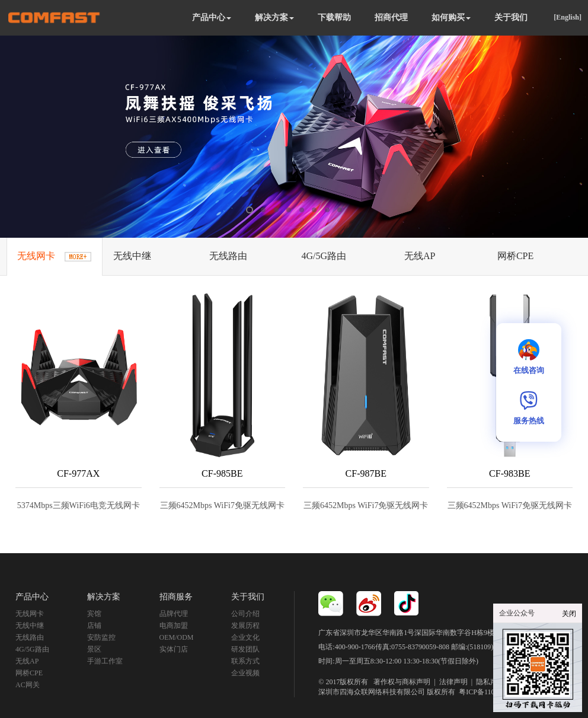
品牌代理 (174, 614)
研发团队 (245, 649)
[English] (568, 17)
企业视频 (245, 673)
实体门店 (174, 649)
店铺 (94, 626)
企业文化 (245, 637)
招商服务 (176, 597)
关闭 (569, 614)
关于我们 (511, 17)
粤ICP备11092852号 (489, 692)
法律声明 (453, 682)
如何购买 (451, 17)
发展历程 (245, 626)
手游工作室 (105, 661)
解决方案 (274, 17)
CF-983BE (509, 473)
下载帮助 (334, 17)
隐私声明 (490, 682)
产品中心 (212, 17)
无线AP (27, 661)
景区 (94, 649)
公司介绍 (245, 614)
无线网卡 (30, 614)
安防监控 (101, 637)
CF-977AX (78, 473)
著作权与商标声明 (402, 682)
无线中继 (30, 626)
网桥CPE (29, 673)
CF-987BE (366, 473)
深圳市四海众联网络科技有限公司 (372, 692)
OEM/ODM (177, 637)
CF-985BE (222, 473)
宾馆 (94, 614)
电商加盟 (174, 626)
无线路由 (30, 637)
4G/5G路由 (32, 649)
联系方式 (245, 661)
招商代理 (391, 17)
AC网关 (28, 685)
